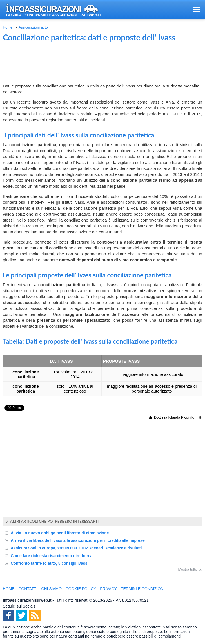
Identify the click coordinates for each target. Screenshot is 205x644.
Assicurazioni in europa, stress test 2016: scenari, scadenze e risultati (76, 548)
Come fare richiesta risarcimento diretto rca (52, 556)
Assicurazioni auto (33, 27)
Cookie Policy (81, 589)
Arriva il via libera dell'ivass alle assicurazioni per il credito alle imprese (78, 540)
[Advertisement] (102, 63)
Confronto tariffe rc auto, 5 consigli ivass (49, 563)
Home (8, 27)
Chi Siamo (52, 589)
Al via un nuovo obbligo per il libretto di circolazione (60, 533)
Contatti (28, 589)
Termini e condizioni (143, 589)
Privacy (108, 589)
